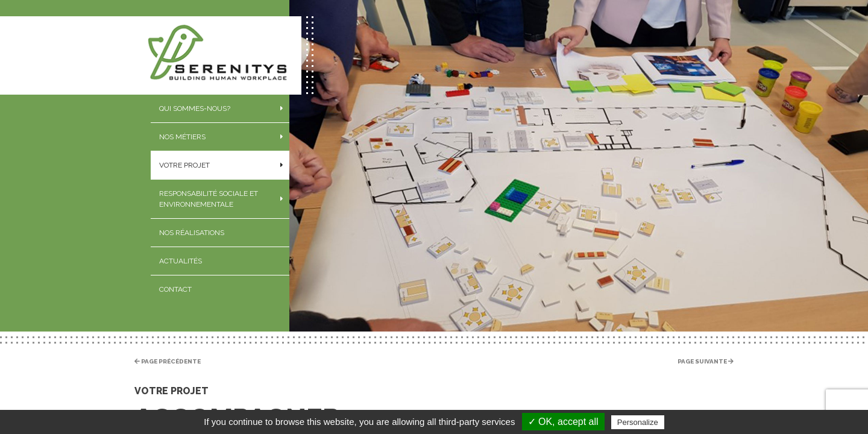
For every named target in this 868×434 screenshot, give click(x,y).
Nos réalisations (192, 233)
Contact (175, 289)
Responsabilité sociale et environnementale (209, 199)
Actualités (181, 261)
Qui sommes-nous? (195, 108)
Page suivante (706, 361)
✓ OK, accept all (563, 422)
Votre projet (184, 165)
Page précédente (168, 361)
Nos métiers (182, 137)
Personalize (638, 422)
